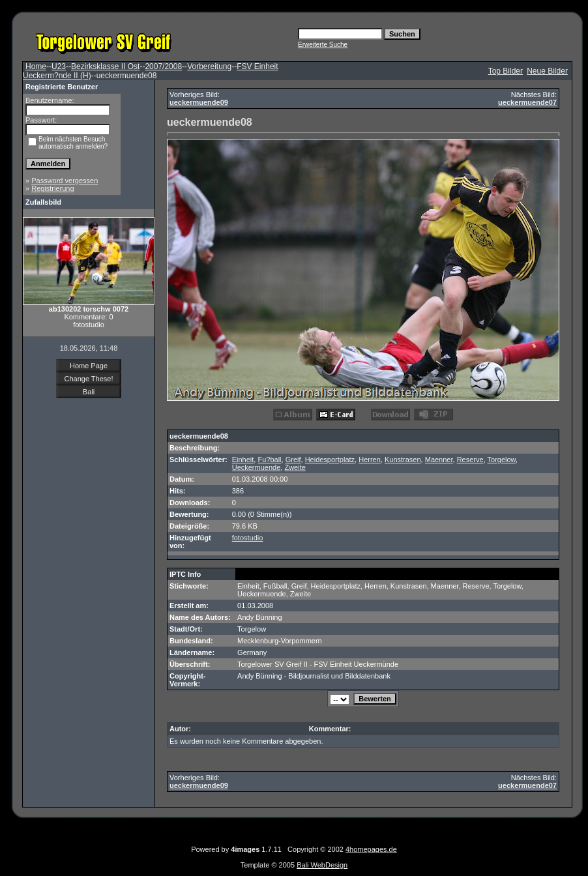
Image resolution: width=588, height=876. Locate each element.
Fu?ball (269, 460)
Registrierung (52, 188)
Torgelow (502, 460)
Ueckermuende (257, 467)
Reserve (470, 460)
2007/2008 (163, 66)
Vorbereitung (209, 66)
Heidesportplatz (330, 460)
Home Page (89, 366)
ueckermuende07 (527, 102)
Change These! (88, 379)
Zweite (295, 467)
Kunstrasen (403, 460)
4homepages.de (371, 849)
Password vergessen (65, 181)
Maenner (439, 460)
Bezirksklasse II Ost (105, 66)
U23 (59, 66)
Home (36, 66)
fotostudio (248, 538)
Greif (293, 460)
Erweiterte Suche (323, 45)
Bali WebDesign (322, 865)
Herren (370, 460)
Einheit (243, 460)
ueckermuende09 (199, 102)
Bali (89, 392)
